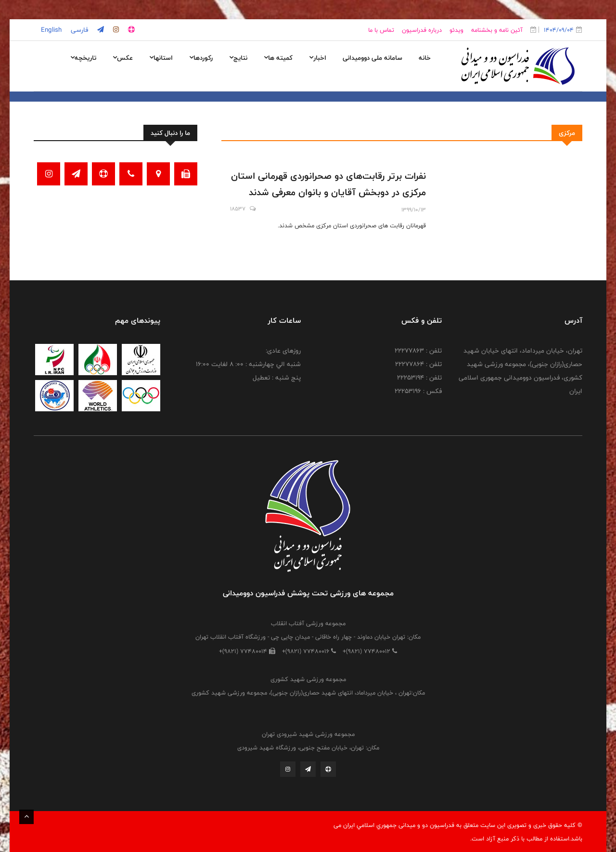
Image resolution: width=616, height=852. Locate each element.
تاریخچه (83, 58)
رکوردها (201, 58)
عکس (123, 58)
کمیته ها (278, 58)
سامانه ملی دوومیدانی (372, 58)
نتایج (238, 58)
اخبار (318, 58)
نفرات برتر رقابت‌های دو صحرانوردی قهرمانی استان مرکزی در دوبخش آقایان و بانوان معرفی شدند (328, 184)
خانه (425, 58)
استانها (161, 58)
